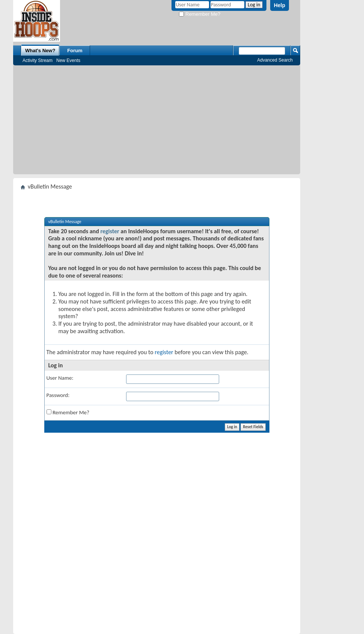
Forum (75, 51)
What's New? (40, 51)
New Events (68, 60)
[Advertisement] (157, 122)
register (110, 231)
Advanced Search (275, 60)
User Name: (60, 378)
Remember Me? (200, 14)
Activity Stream (38, 60)
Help (280, 5)
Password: (58, 395)
